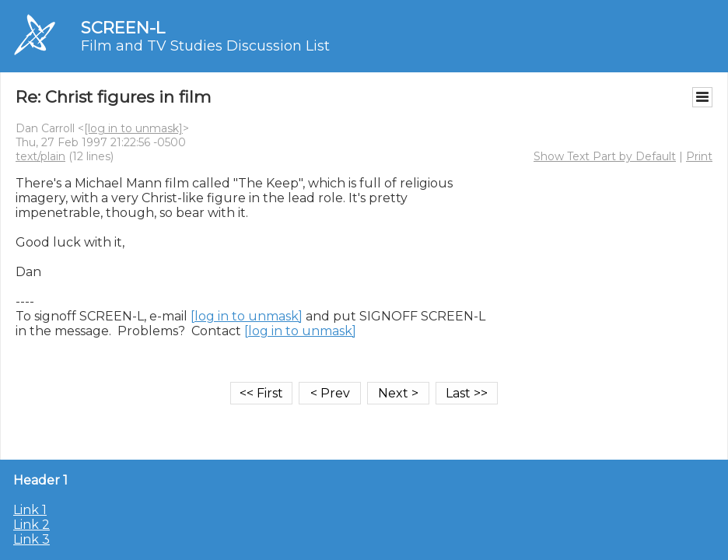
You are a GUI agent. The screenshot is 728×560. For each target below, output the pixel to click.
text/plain (40, 156)
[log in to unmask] (133, 128)
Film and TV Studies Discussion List (205, 46)
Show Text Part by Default (605, 156)
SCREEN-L (123, 28)
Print (699, 156)
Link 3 (31, 539)
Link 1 (30, 510)
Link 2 (31, 525)
